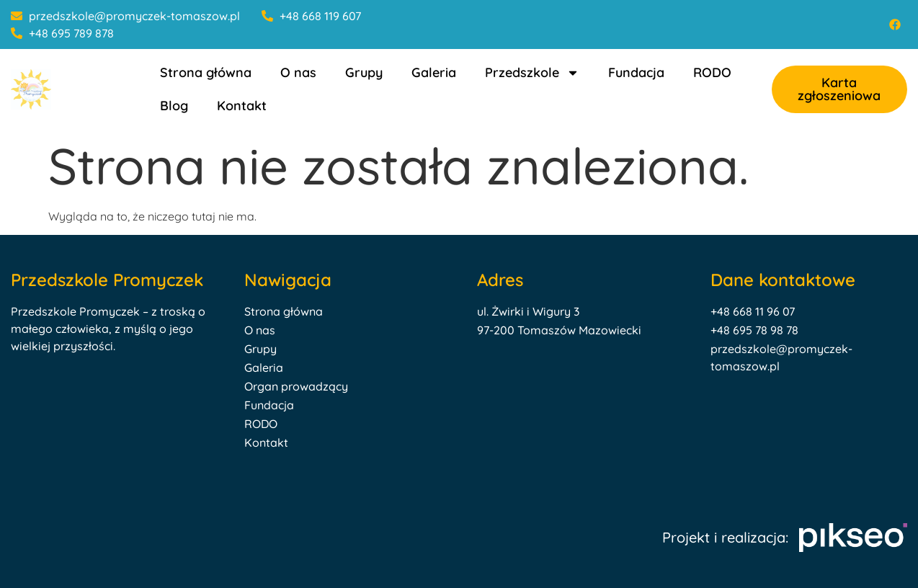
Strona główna (206, 72)
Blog (174, 106)
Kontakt (242, 106)
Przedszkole (532, 73)
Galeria (434, 72)
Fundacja (636, 72)
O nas (298, 72)
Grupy (364, 72)
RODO (712, 72)
